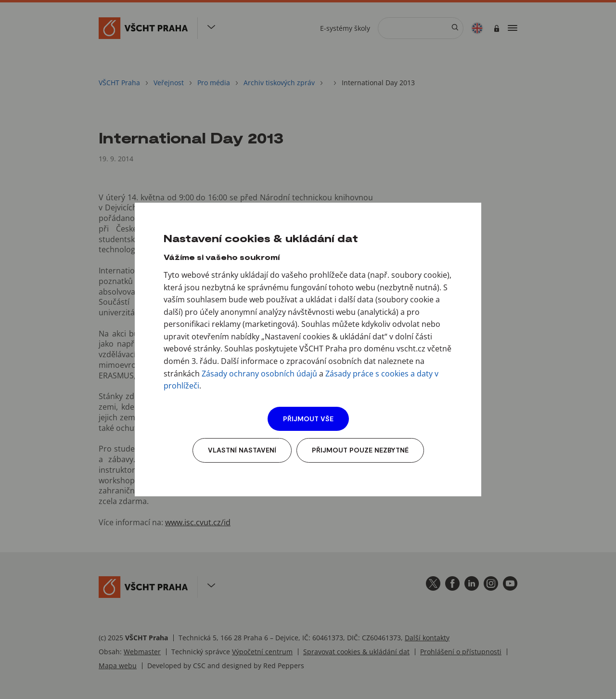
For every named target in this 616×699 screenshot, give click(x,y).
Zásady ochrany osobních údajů (259, 374)
